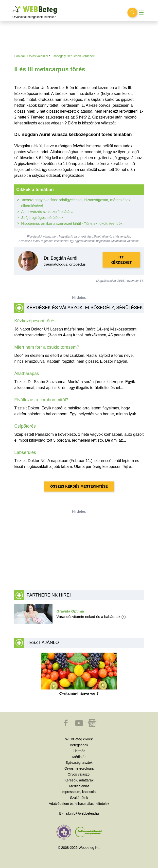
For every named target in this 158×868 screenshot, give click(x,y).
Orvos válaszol (38, 56)
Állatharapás (27, 374)
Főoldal (19, 56)
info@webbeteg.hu (84, 813)
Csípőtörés (25, 426)
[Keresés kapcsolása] (132, 13)
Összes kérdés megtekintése (79, 486)
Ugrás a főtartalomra (13, 6)
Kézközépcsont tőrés (35, 321)
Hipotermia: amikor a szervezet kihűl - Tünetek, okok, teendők (72, 223)
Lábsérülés (25, 452)
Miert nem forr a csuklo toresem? (47, 347)
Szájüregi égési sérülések (42, 217)
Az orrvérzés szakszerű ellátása (47, 212)
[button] (66, 725)
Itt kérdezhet (121, 260)
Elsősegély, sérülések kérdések (72, 56)
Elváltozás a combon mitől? (41, 400)
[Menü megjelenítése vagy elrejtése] (141, 13)
